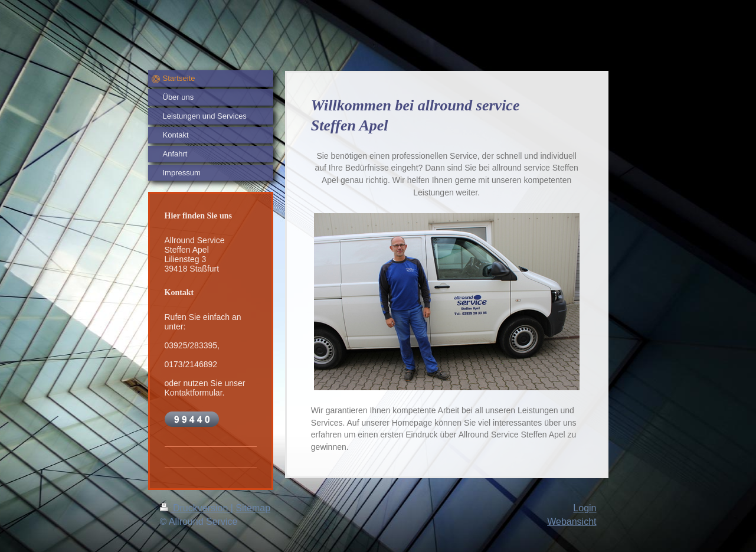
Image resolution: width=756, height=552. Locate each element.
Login (585, 508)
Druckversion (195, 508)
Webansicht (572, 522)
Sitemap (253, 508)
